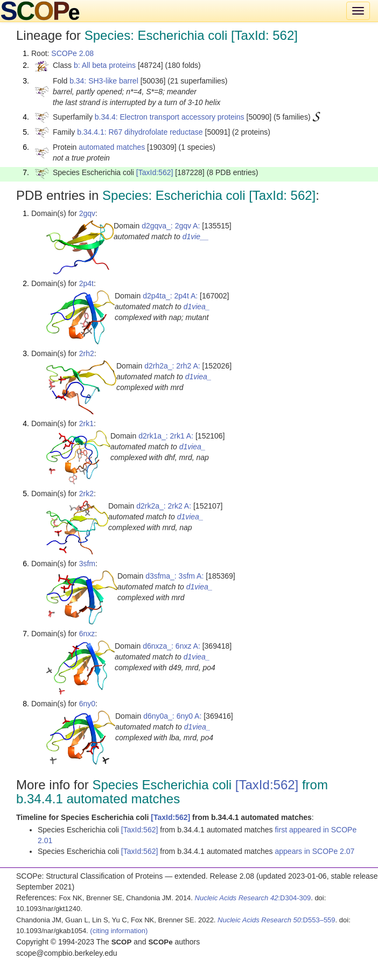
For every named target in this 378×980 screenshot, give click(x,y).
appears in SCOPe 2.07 (314, 851)
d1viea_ (197, 307)
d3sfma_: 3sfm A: (174, 576)
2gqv (87, 213)
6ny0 (87, 704)
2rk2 (86, 494)
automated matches (112, 147)
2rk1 (86, 423)
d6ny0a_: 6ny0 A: (172, 716)
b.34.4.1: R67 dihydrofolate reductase (140, 132)
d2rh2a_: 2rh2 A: (172, 366)
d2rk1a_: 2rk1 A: (166, 436)
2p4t (86, 283)
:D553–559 (276, 920)
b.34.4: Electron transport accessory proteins (170, 117)
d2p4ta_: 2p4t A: (170, 296)
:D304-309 (253, 898)
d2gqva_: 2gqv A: (171, 226)
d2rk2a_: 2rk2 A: (164, 506)
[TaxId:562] (155, 172)
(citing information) (119, 931)
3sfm (87, 564)
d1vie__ (196, 237)
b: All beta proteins (105, 65)
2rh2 (87, 353)
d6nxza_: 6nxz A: (171, 646)
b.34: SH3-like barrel (104, 81)
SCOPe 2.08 (72, 53)
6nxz (87, 634)
